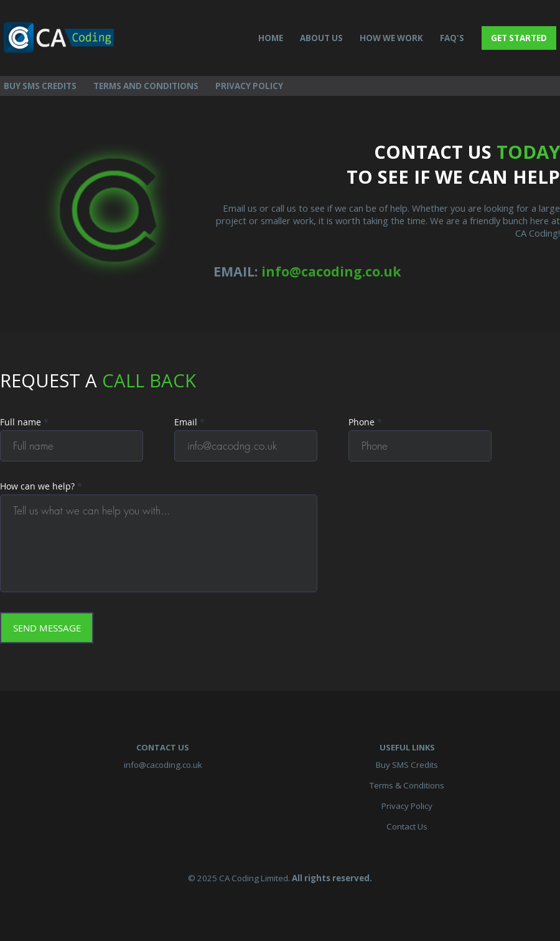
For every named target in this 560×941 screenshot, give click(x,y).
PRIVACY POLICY (249, 86)
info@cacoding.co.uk (163, 765)
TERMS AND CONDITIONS (146, 86)
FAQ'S (452, 38)
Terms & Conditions (407, 785)
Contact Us (407, 826)
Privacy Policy (407, 806)
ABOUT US (321, 38)
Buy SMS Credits (407, 765)
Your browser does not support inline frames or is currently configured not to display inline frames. (275, 523)
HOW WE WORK (391, 38)
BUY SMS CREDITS (40, 86)
